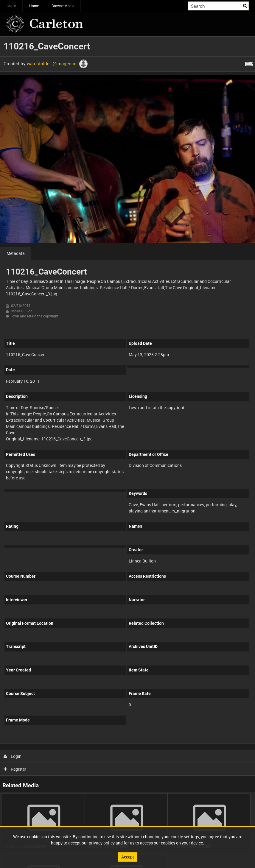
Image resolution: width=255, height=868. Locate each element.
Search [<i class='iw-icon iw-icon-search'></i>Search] (245, 5)
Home (34, 6)
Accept (128, 857)
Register (15, 769)
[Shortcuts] (249, 63)
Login (13, 756)
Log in (11, 6)
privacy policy (102, 843)
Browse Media (63, 6)
